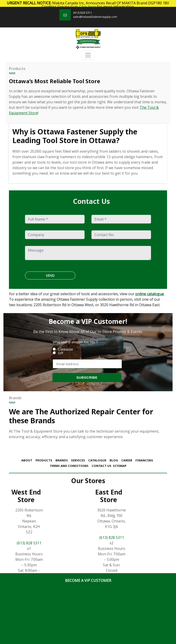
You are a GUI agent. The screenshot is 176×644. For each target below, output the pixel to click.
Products (44, 460)
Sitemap (120, 466)
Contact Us (102, 466)
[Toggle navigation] (88, 55)
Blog (114, 460)
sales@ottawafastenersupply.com (95, 17)
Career (127, 460)
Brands (62, 460)
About (27, 460)
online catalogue (150, 294)
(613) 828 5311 (83, 13)
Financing (144, 460)
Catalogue (97, 460)
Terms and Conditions (69, 466)
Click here (88, 7)
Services (78, 460)
